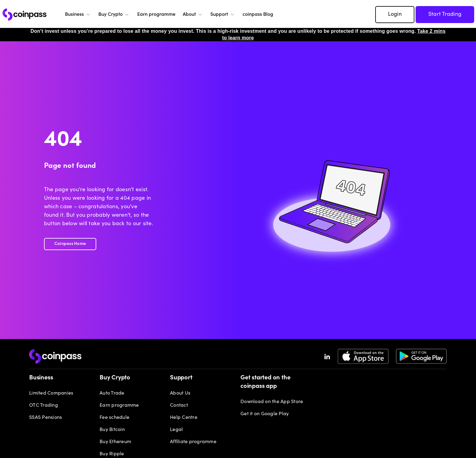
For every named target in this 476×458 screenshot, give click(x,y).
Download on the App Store (272, 402)
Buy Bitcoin (112, 430)
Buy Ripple (112, 454)
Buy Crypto (114, 15)
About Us (180, 393)
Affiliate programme (193, 442)
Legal (176, 430)
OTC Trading (44, 405)
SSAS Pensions (46, 418)
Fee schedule (114, 418)
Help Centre (184, 418)
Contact (179, 405)
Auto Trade (112, 393)
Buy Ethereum (115, 442)
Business (78, 15)
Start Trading (445, 15)
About (193, 15)
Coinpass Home (70, 244)
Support (223, 15)
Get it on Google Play (265, 414)
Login (395, 15)
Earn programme (156, 15)
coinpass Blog (258, 15)
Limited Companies (51, 393)
